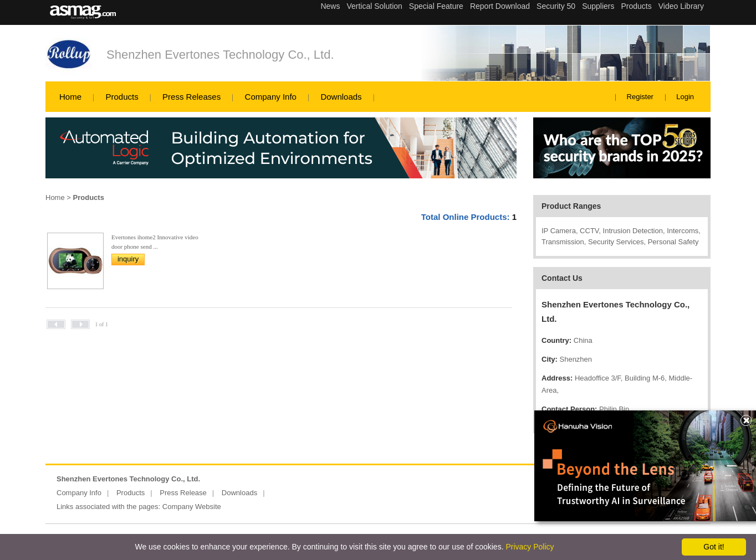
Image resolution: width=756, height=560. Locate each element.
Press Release (183, 493)
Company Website (192, 507)
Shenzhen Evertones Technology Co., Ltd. (220, 55)
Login (685, 97)
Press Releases (191, 97)
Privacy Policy (530, 547)
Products (122, 97)
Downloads (341, 97)
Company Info (271, 97)
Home (70, 97)
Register (640, 97)
